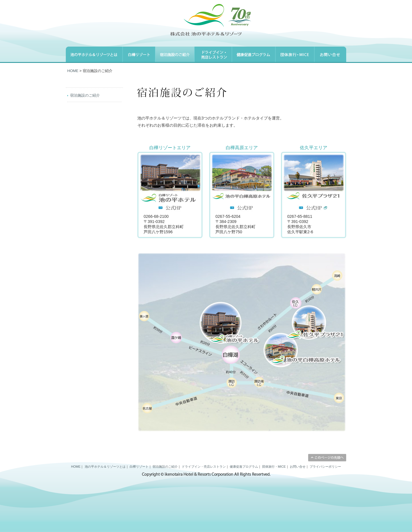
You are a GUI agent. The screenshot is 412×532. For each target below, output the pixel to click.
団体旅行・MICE (274, 467)
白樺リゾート (139, 467)
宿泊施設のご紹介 (85, 95)
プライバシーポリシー (325, 467)
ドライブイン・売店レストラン (204, 467)
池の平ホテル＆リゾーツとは (105, 467)
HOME (73, 71)
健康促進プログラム (244, 467)
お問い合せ (298, 467)
